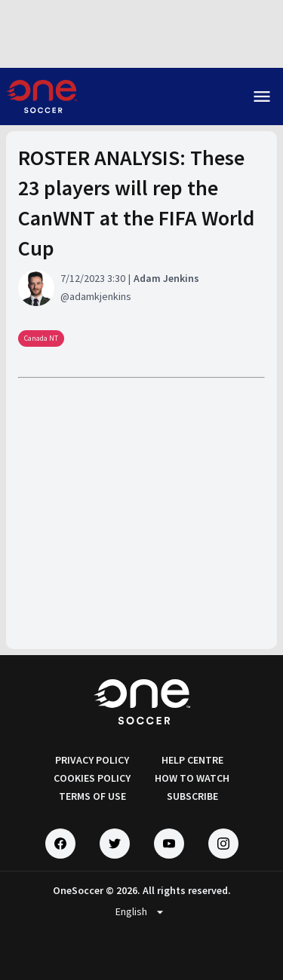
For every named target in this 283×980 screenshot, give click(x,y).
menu (262, 96)
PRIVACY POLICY (92, 760)
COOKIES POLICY (92, 778)
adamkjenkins (100, 296)
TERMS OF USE (92, 796)
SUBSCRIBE (192, 796)
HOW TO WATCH (192, 778)
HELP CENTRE (192, 760)
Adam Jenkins (166, 278)
